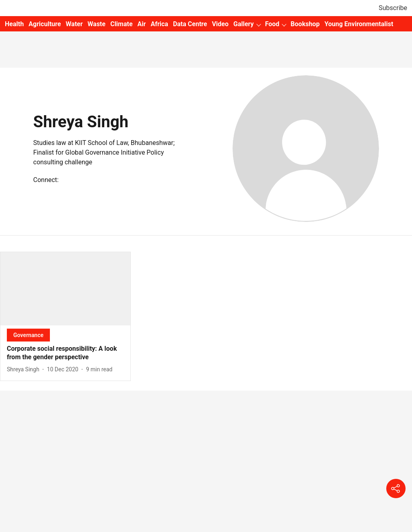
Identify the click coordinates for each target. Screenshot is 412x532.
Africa (159, 24)
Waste (97, 24)
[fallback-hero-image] (65, 289)
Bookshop (305, 24)
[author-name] (25, 370)
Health (14, 24)
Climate (121, 24)
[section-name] (28, 335)
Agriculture (45, 24)
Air (142, 24)
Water (74, 24)
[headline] (65, 353)
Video (220, 24)
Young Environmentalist (359, 24)
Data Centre (190, 24)
